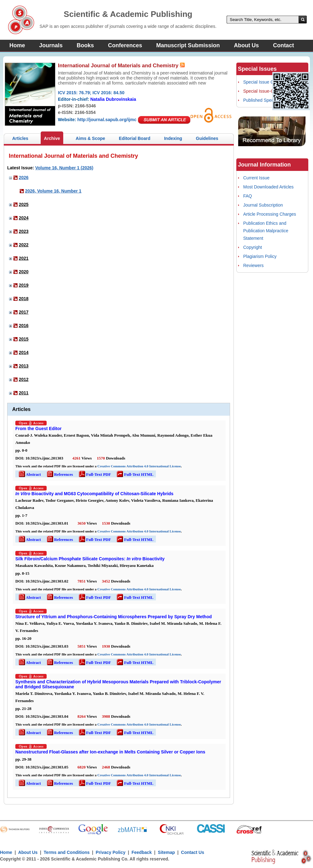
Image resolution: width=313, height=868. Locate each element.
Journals (51, 45)
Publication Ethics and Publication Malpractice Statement (266, 231)
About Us (246, 45)
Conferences (125, 45)
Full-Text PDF (94, 474)
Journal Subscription (263, 205)
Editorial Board (135, 138)
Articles (20, 138)
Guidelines (207, 138)
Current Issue (256, 178)
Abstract (29, 474)
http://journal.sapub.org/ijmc (107, 120)
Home (17, 45)
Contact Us (192, 852)
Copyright (253, 247)
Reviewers (253, 265)
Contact (283, 45)
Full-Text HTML (135, 474)
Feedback (142, 852)
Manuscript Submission (188, 45)
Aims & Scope (90, 138)
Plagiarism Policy (260, 256)
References (59, 474)
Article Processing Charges (270, 214)
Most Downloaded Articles (268, 187)
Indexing (173, 138)
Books (85, 45)
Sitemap (166, 852)
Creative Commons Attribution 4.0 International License (139, 466)
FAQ (248, 196)
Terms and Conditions (67, 852)
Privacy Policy (111, 852)
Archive (52, 138)
